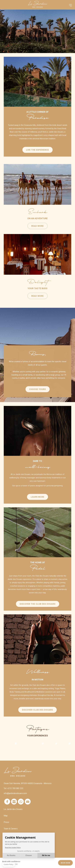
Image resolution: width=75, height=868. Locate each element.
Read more (34, 184)
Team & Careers (11, 829)
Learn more (37, 501)
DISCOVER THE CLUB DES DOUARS (38, 608)
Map (6, 816)
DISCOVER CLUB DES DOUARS (37, 714)
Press (6, 822)
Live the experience (37, 150)
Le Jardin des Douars (13, 809)
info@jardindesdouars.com (15, 793)
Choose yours (38, 393)
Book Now (65, 863)
